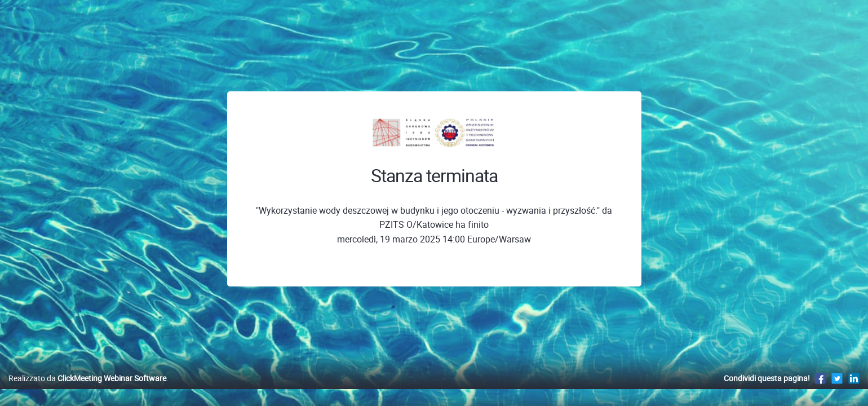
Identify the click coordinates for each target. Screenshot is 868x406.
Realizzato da (87, 390)
